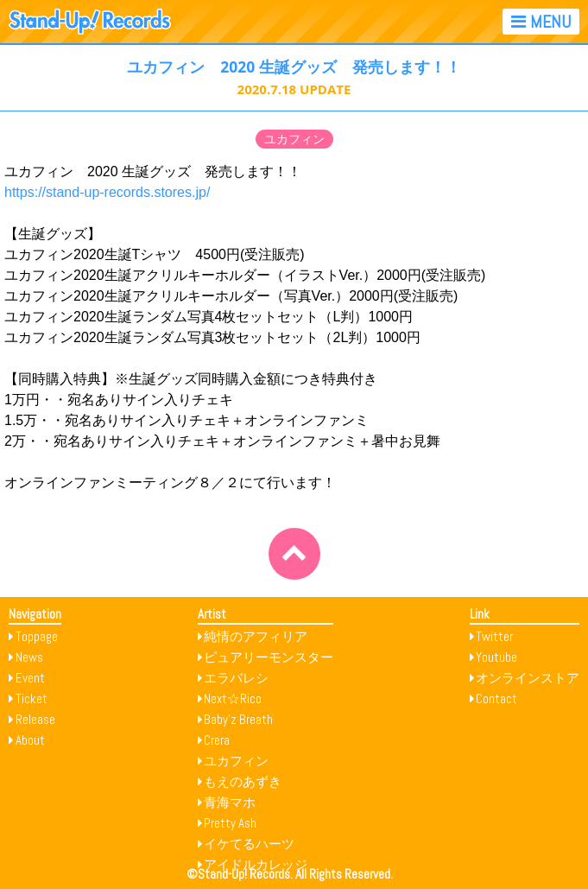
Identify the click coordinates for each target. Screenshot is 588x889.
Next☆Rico (233, 698)
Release (35, 719)
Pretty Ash (230, 823)
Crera (217, 740)
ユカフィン (294, 139)
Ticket (32, 698)
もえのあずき (243, 781)
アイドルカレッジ (256, 864)
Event (30, 678)
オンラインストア (528, 678)
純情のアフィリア (256, 636)
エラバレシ (236, 678)
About (30, 740)
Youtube (496, 657)
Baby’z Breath (238, 719)
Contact (496, 698)
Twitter (494, 636)
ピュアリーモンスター (269, 657)
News (29, 657)
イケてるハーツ (249, 844)
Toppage (37, 636)
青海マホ (230, 802)
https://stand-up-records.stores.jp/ (107, 192)
